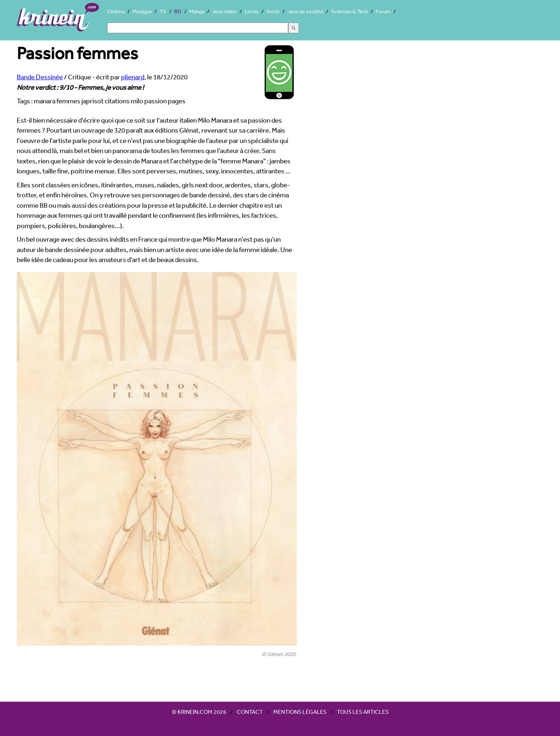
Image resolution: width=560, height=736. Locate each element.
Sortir (273, 11)
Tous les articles (363, 712)
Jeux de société (305, 11)
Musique (142, 11)
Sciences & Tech (349, 11)
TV (163, 11)
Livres (252, 11)
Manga (197, 11)
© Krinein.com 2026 (199, 712)
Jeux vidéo (224, 11)
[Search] (198, 28)
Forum (383, 11)
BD (178, 11)
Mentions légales (300, 712)
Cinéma (116, 11)
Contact (250, 712)
